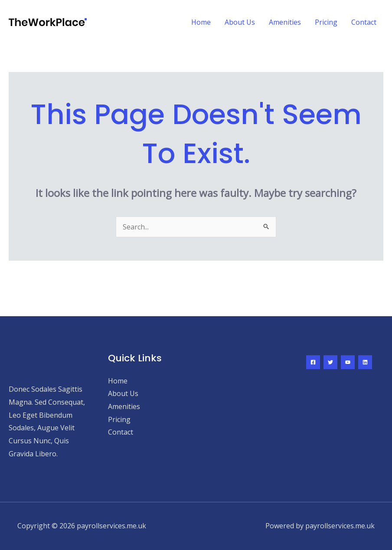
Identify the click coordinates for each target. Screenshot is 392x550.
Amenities (285, 22)
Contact (364, 22)
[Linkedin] (365, 362)
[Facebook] (313, 362)
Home (201, 22)
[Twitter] (330, 362)
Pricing (326, 22)
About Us (240, 22)
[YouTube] (348, 362)
